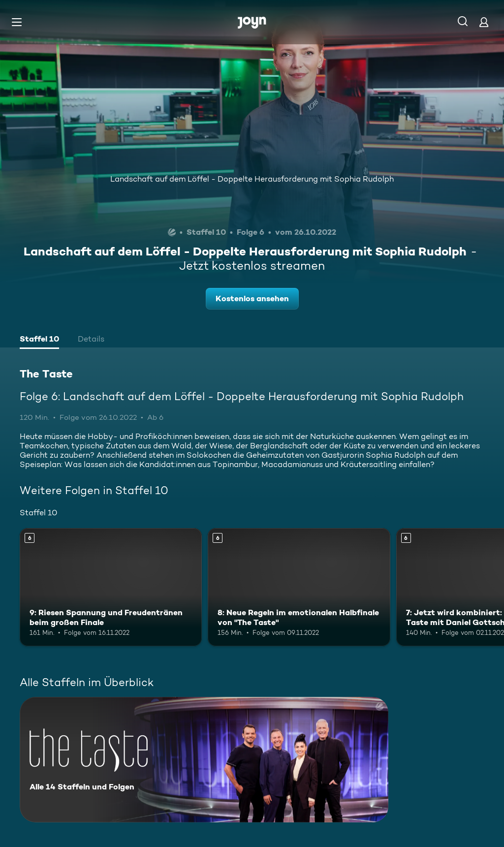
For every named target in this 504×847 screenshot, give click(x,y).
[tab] (39, 340)
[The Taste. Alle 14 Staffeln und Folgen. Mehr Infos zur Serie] (204, 760)
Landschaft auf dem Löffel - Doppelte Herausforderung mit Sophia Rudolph (252, 179)
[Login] (484, 22)
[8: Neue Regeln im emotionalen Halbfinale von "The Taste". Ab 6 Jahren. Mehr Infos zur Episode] (299, 587)
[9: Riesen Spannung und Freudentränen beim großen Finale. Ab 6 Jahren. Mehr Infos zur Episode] (111, 587)
